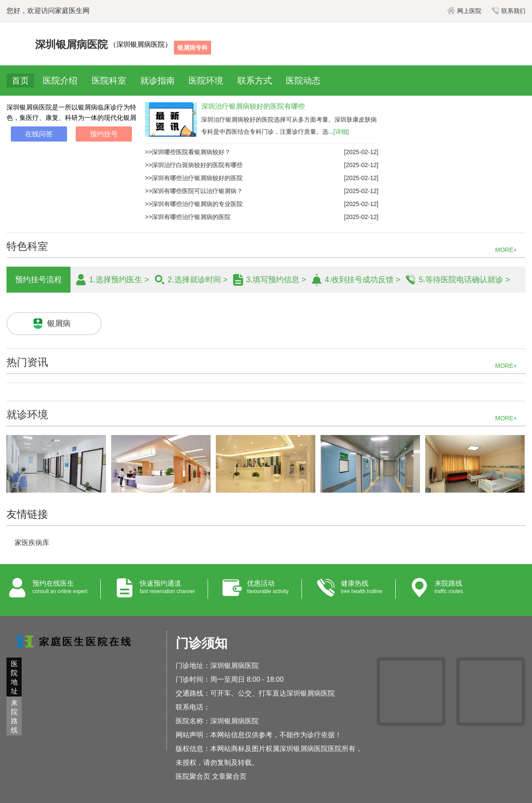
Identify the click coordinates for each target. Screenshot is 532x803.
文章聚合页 (229, 776)
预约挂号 (104, 134)
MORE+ (506, 250)
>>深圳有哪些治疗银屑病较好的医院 (194, 178)
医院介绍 (60, 81)
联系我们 (509, 11)
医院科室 (109, 81)
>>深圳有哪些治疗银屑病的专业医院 (194, 204)
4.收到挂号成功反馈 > (363, 280)
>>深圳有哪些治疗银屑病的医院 (188, 217)
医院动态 (303, 81)
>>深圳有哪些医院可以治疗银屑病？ (194, 191)
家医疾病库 (32, 543)
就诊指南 (157, 81)
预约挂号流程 (38, 280)
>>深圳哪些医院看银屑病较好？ (188, 152)
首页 (20, 81)
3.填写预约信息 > (276, 280)
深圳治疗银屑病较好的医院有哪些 (253, 106)
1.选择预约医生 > (119, 280)
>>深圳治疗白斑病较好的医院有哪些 (194, 165)
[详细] (341, 132)
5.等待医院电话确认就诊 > (464, 280)
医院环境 (206, 81)
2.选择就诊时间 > (198, 280)
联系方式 (255, 81)
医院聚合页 (193, 776)
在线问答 (39, 134)
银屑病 (59, 323)
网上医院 (464, 11)
